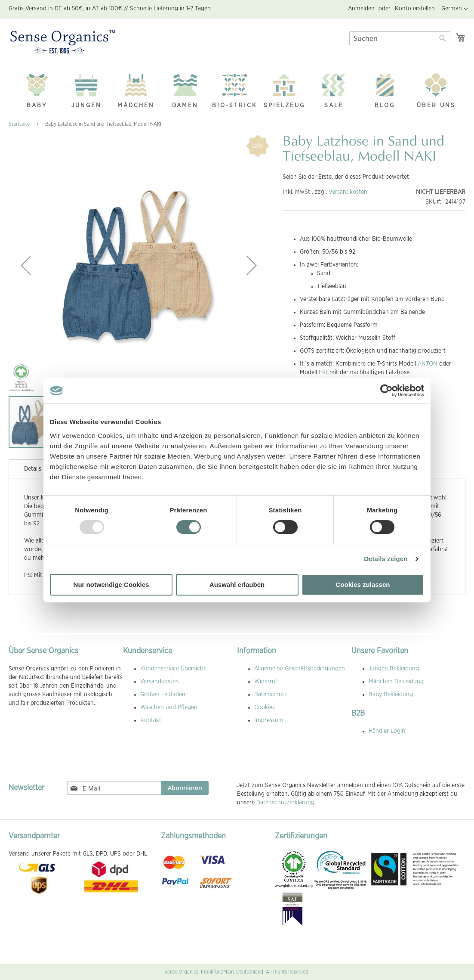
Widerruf (266, 682)
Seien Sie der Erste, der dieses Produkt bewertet (346, 177)
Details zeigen (386, 559)
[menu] (237, 89)
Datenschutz (271, 695)
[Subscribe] (185, 788)
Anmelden (361, 9)
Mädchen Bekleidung (396, 682)
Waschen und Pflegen (169, 707)
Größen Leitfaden (163, 695)
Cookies (265, 707)
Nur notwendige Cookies (111, 585)
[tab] (33, 468)
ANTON (428, 364)
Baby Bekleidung (391, 695)
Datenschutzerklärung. (286, 803)
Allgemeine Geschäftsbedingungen (300, 669)
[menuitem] (37, 88)
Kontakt (151, 720)
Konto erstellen (415, 9)
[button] (455, 9)
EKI (323, 372)
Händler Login (387, 731)
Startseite (19, 124)
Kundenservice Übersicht (173, 669)
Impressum (269, 720)
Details (33, 469)
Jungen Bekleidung (394, 669)
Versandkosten (348, 192)
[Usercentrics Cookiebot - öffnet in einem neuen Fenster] (386, 391)
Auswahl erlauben (237, 585)
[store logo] (63, 43)
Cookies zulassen (363, 585)
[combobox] (400, 38)
